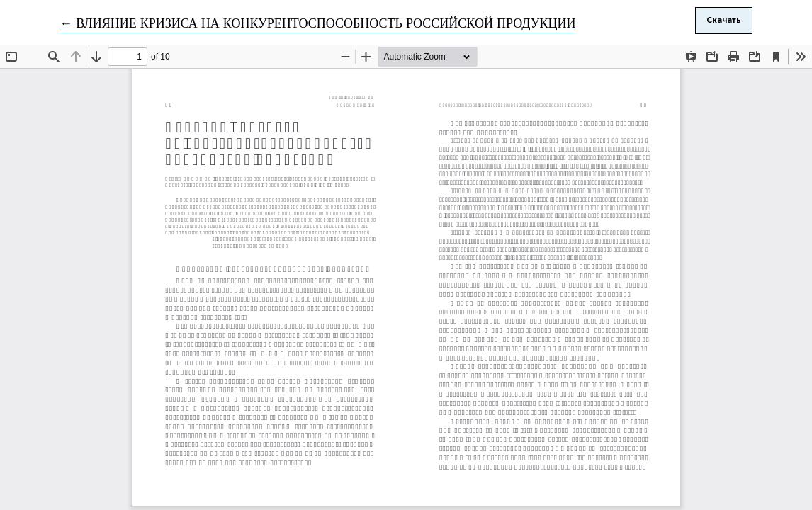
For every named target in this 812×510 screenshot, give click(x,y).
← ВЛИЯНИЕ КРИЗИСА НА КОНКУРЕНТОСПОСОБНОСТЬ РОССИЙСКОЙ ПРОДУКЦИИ (317, 24)
